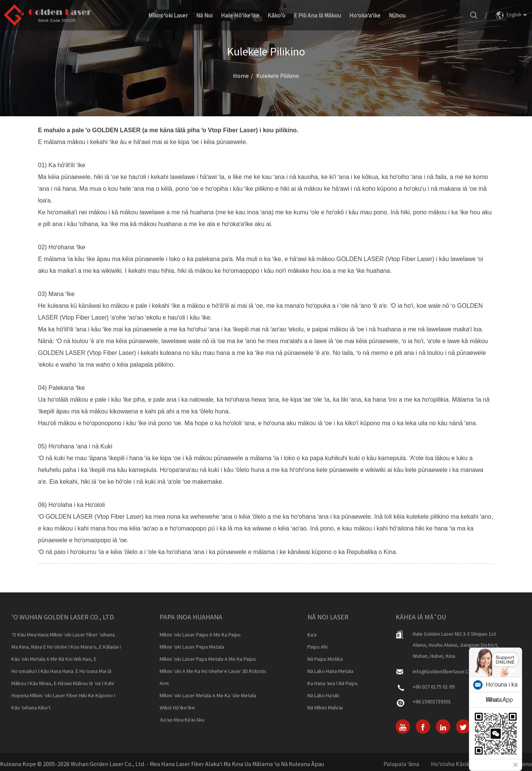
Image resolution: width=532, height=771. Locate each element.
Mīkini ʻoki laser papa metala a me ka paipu (208, 659)
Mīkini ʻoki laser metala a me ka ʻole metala (208, 695)
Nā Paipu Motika (325, 659)
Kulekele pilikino (278, 76)
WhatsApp (499, 700)
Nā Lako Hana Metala (330, 671)
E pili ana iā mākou (317, 15)
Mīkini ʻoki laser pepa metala (192, 647)
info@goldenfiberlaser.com (444, 671)
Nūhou (397, 15)
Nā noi (204, 15)
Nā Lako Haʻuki (323, 695)
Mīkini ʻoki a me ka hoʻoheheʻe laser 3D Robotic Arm (213, 677)
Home (241, 76)
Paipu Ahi (317, 647)
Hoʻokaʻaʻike (365, 15)
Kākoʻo (276, 15)
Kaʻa (312, 635)
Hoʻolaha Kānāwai (454, 764)
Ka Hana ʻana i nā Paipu (332, 683)
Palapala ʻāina (401, 764)
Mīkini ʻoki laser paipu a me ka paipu (200, 635)
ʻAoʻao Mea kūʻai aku (182, 720)
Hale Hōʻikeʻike (240, 15)
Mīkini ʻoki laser (168, 15)
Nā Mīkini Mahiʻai (325, 708)
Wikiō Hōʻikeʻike (177, 708)
